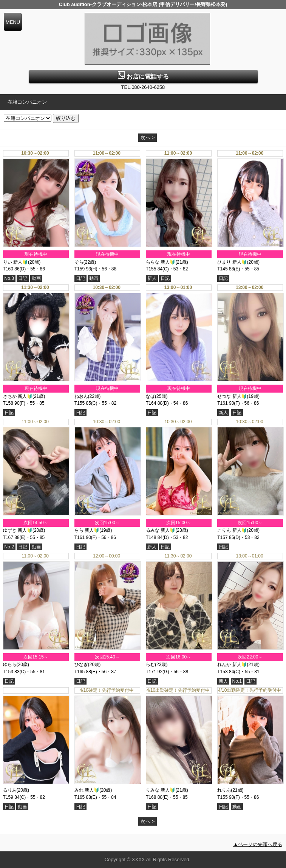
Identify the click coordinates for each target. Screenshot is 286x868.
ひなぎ (81, 665)
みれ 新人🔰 (87, 790)
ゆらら (10, 665)
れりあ (224, 790)
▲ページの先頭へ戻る (258, 844)
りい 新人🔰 (15, 262)
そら (79, 262)
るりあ (10, 790)
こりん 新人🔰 (232, 530)
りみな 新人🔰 (161, 790)
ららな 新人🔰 (161, 262)
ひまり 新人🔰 (232, 262)
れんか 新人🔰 (232, 665)
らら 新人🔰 (87, 530)
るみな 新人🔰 (161, 530)
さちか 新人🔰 (18, 396)
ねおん (81, 396)
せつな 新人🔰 (232, 396)
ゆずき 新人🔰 (18, 530)
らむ (150, 665)
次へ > (148, 137)
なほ (150, 396)
